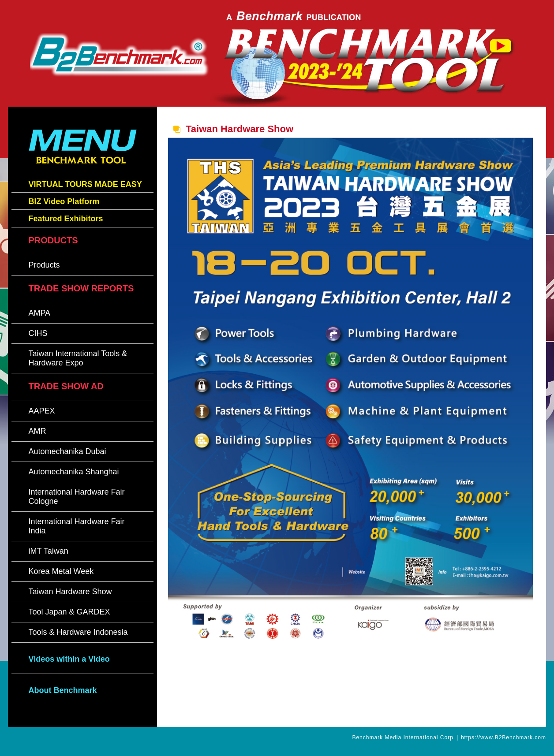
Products (44, 265)
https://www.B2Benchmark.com (503, 737)
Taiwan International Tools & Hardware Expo (78, 358)
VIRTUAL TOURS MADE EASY (85, 184)
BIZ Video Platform (64, 201)
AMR (37, 431)
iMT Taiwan (48, 551)
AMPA (39, 313)
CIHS (38, 333)
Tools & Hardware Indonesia (78, 632)
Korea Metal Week (61, 571)
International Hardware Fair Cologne (76, 497)
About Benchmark (62, 690)
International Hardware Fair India (76, 526)
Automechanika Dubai (67, 451)
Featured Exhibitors (66, 219)
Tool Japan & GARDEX (69, 612)
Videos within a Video (69, 659)
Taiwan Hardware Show (70, 592)
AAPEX (41, 411)
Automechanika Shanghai (73, 472)
